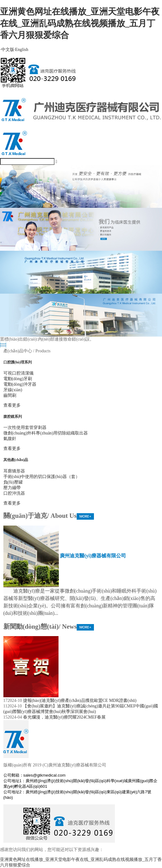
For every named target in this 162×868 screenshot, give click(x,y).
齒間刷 (10, 395)
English (21, 50)
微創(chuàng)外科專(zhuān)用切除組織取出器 (46, 433)
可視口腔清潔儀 (18, 373)
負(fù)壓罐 (13, 482)
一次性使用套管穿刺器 (25, 428)
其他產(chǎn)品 (16, 460)
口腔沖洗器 (14, 493)
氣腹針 (10, 439)
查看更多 (12, 405)
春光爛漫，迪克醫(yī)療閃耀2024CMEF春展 (64, 717)
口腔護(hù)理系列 (18, 362)
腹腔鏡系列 (13, 417)
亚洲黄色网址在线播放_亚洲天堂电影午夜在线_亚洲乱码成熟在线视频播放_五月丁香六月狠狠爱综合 (80, 23)
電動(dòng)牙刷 (18, 379)
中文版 (7, 50)
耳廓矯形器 (14, 471)
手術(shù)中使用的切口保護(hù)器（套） (42, 477)
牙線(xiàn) (13, 390)
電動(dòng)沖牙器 (20, 384)
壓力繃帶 (12, 488)
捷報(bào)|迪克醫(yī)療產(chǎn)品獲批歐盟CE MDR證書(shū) (80, 700)
